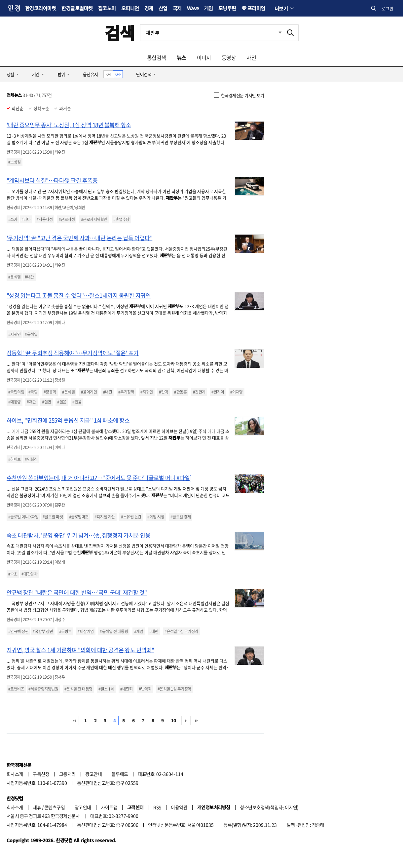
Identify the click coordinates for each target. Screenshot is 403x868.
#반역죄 (145, 689)
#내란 (29, 277)
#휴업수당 (121, 219)
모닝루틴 (227, 8)
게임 (209, 8)
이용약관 (179, 807)
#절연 (46, 402)
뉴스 (182, 57)
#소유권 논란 (131, 517)
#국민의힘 (16, 392)
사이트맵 (109, 807)
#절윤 (62, 402)
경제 (149, 8)
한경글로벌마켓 (77, 8)
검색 (120, 33)
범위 (61, 74)
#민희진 (31, 459)
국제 (177, 8)
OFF (118, 74)
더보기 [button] (281, 8)
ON (109, 74)
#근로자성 (67, 219)
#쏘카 (13, 219)
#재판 (31, 402)
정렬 (10, 74)
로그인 (387, 8)
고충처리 (67, 774)
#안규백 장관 (18, 631)
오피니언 (130, 8)
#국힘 (33, 392)
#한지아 (218, 392)
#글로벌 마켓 (53, 517)
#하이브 (15, 459)
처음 (74, 721)
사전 (251, 57)
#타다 (26, 219)
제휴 (37, 807)
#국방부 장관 (43, 631)
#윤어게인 (89, 392)
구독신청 (41, 774)
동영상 (229, 57)
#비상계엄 (86, 631)
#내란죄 (127, 689)
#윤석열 (15, 277)
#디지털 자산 (105, 517)
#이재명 (237, 392)
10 (174, 720)
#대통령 (15, 402)
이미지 (204, 57)
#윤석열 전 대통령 (114, 631)
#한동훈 (180, 392)
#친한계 (199, 392)
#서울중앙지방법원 (43, 689)
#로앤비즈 (16, 689)
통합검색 (157, 57)
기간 (36, 74)
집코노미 (107, 8)
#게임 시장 (156, 517)
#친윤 (77, 402)
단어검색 (144, 74)
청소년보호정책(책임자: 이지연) (269, 807)
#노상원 (15, 162)
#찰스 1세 (106, 689)
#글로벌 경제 (181, 517)
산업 (163, 8)
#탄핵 (163, 392)
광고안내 (93, 774)
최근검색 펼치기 (275, 33)
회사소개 (15, 774)
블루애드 (120, 774)
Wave (193, 8)
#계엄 (139, 631)
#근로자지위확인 (94, 219)
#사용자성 (45, 219)
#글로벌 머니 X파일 (23, 517)
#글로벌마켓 (79, 517)
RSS (157, 807)
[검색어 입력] (211, 33)
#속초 (13, 574)
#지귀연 (15, 334)
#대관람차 (29, 574)
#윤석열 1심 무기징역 (181, 631)
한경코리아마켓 (41, 8)
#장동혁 (50, 392)
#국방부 (65, 631)
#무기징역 (126, 392)
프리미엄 (256, 8)
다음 (186, 721)
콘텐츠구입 (55, 807)
